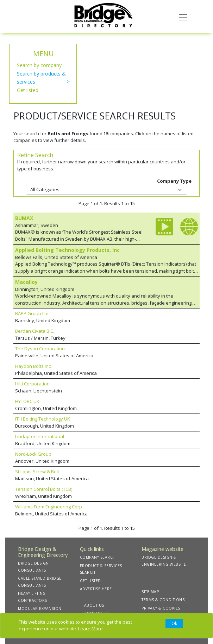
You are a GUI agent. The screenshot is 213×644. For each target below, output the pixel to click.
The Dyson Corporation (40, 349)
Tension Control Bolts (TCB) (44, 489)
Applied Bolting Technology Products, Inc (67, 250)
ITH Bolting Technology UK (43, 419)
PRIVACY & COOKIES (161, 608)
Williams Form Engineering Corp (49, 507)
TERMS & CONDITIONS (163, 600)
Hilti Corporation (32, 384)
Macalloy (26, 282)
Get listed (28, 90)
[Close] (174, 624)
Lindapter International (40, 436)
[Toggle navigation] (183, 17)
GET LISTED (90, 581)
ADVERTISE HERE (96, 589)
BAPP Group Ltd (32, 313)
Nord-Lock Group (33, 454)
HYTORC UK (27, 401)
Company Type (174, 181)
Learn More (90, 629)
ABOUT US (94, 605)
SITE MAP (150, 592)
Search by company (39, 65)
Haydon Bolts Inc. (33, 366)
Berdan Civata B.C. (35, 331)
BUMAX (24, 218)
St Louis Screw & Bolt (37, 471)
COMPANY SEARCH (98, 557)
